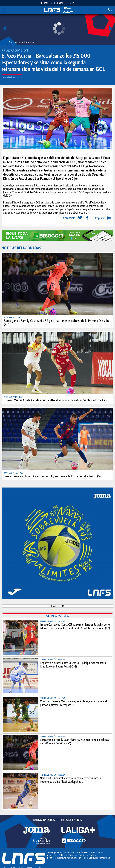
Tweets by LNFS (58, 606)
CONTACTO (61, 3)
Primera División (15, 50)
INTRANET (45, 3)
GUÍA (72, 3)
